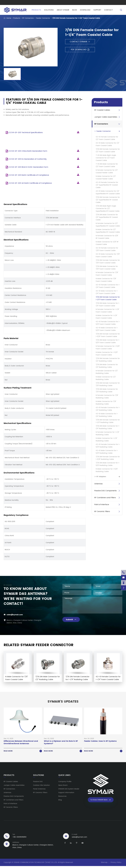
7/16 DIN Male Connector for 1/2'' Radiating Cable (107, 366)
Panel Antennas (39, 789)
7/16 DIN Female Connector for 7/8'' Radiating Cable (108, 384)
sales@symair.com (15, 615)
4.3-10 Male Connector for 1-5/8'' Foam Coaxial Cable (107, 329)
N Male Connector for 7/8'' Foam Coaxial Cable (106, 280)
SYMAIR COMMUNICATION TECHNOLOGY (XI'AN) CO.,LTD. (36, 862)
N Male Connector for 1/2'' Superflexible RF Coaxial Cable (108, 231)
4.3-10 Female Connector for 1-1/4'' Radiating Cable (108, 409)
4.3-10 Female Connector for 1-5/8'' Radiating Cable (108, 446)
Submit (71, 620)
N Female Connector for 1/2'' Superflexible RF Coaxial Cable (108, 225)
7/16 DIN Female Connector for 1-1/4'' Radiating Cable (108, 421)
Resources (62, 796)
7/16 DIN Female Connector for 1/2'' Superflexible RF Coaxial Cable (108, 200)
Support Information (66, 793)
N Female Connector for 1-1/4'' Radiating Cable (107, 433)
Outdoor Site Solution (41, 785)
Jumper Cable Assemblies (106, 117)
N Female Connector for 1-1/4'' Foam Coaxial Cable (107, 311)
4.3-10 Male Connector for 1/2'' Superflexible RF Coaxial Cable (108, 192)
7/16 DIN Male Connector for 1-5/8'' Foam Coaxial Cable (108, 341)
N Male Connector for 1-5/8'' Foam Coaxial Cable (107, 354)
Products (36, 10)
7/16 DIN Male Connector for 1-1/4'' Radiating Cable (108, 427)
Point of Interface (102, 505)
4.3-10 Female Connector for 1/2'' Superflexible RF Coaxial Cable (107, 185)
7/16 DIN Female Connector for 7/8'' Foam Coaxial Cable (108, 262)
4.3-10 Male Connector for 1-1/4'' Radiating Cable (107, 415)
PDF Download (80, 50)
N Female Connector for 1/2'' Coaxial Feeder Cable (107, 171)
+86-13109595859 (19, 837)
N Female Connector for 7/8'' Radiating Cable (107, 397)
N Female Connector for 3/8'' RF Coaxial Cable (107, 237)
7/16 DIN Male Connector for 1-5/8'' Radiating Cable (108, 464)
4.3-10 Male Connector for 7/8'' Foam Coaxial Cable (108, 255)
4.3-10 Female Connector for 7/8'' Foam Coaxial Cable (107, 249)
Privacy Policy (116, 862)
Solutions (49, 10)
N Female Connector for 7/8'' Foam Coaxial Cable (107, 274)
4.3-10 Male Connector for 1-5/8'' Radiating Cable (107, 452)
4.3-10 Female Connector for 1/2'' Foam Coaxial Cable (107, 138)
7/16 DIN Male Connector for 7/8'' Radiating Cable (107, 390)
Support (97, 10)
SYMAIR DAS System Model (69, 789)
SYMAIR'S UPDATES (63, 702)
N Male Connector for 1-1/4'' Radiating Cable (106, 440)
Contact (108, 10)
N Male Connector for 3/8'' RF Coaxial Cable (107, 243)
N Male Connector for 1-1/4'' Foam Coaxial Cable (106, 317)
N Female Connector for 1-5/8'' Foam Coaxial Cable (108, 347)
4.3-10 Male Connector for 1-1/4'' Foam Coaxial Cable (107, 292)
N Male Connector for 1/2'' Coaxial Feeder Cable (106, 178)
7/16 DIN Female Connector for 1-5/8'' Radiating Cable (108, 458)
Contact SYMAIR (80, 42)
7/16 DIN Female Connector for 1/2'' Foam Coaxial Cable (108, 150)
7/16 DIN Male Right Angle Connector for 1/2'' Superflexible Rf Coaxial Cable (108, 209)
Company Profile (65, 782)
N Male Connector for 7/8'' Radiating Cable (106, 403)
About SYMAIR (63, 10)
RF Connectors (28, 18)
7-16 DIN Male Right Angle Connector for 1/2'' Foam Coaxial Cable (106, 158)
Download (85, 10)
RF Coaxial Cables (102, 110)
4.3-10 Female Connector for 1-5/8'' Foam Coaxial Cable (108, 323)
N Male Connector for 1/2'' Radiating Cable (106, 378)
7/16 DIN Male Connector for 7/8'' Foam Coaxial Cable (107, 268)
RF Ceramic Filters (102, 511)
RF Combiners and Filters (105, 498)
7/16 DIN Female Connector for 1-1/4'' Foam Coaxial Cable (76, 18)
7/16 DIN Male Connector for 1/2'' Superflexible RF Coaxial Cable (107, 217)
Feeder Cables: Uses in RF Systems (100, 741)
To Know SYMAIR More (101, 800)
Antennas (98, 484)
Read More (23, 751)
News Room (63, 785)
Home (9, 18)
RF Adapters (101, 477)
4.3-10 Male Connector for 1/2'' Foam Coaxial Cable (108, 144)
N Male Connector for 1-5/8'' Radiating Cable (107, 470)
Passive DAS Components (105, 491)
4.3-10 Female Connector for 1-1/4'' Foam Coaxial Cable (108, 286)
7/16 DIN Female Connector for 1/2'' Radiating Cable (108, 360)
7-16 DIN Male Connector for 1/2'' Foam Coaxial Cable (107, 165)
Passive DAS (38, 782)
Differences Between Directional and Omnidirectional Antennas (21, 742)
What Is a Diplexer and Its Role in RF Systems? (61, 742)
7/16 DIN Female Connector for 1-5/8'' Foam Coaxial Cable (108, 335)
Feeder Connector (43, 18)
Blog (75, 10)
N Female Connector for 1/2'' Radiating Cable (107, 372)
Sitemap (104, 862)
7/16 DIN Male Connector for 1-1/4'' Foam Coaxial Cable (108, 304)
